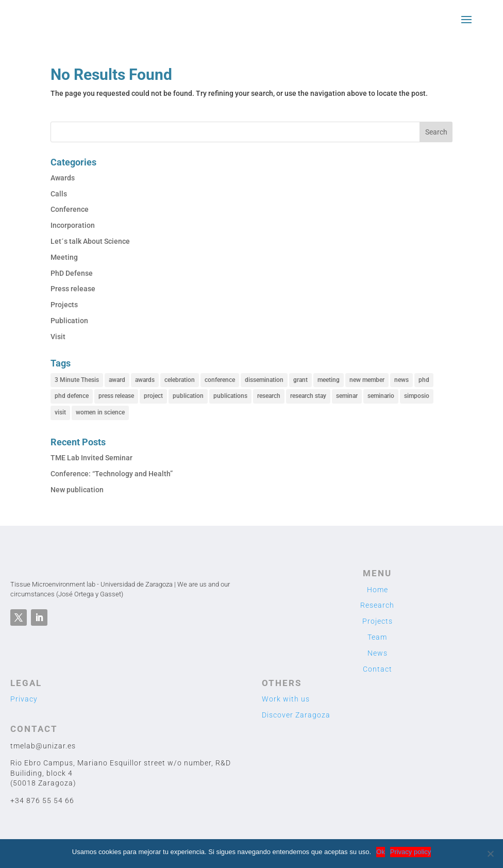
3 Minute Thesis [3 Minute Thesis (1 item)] (77, 380)
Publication (69, 321)
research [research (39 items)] (269, 396)
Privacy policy (410, 852)
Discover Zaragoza (296, 715)
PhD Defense (72, 273)
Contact (378, 669)
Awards (63, 178)
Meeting (64, 257)
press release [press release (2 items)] (116, 396)
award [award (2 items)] (117, 380)
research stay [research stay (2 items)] (308, 396)
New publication (77, 490)
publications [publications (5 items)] (230, 396)
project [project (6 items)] (153, 396)
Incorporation (73, 225)
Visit (58, 337)
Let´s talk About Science (90, 241)
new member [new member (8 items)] (367, 380)
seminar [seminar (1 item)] (347, 396)
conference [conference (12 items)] (220, 380)
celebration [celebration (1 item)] (180, 380)
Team (377, 637)
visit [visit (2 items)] (60, 412)
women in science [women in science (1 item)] (100, 412)
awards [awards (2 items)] (145, 380)
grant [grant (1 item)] (300, 380)
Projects (64, 305)
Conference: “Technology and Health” (112, 474)
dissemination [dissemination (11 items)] (264, 380)
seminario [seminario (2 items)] (381, 396)
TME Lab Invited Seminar (91, 458)
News (378, 653)
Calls (59, 194)
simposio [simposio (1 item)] (417, 396)
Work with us (286, 699)
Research (377, 605)
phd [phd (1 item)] (424, 380)
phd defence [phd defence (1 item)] (72, 396)
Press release (73, 289)
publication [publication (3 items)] (188, 396)
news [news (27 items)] (401, 380)
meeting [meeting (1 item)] (329, 380)
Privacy (24, 699)
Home (378, 590)
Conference (70, 209)
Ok (381, 852)
